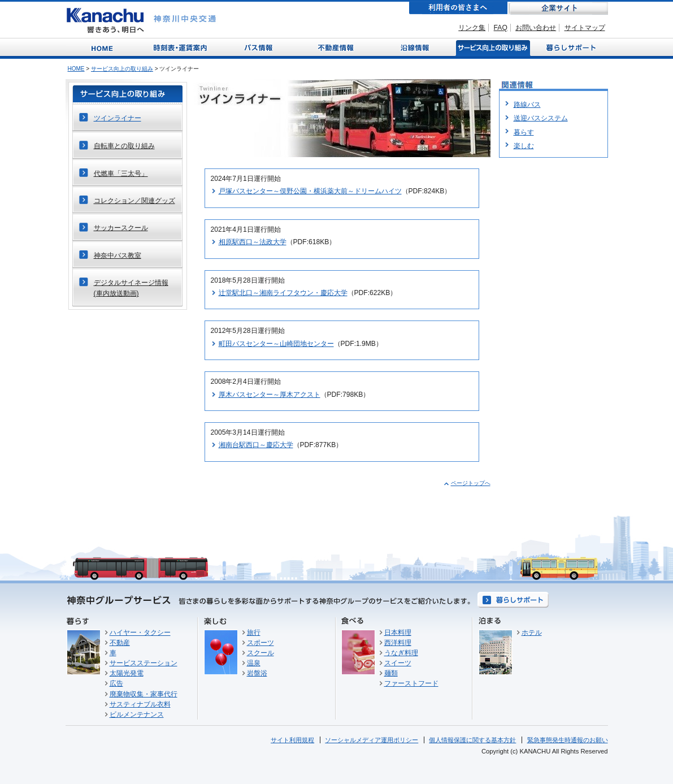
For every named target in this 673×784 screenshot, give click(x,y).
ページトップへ (471, 483)
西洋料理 (398, 643)
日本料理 (398, 633)
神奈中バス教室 (118, 255)
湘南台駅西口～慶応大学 (256, 445)
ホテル (532, 633)
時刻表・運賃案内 (181, 47)
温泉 (254, 663)
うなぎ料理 (401, 653)
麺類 (391, 673)
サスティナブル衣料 (140, 704)
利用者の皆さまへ (458, 8)
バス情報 (259, 47)
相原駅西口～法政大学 (253, 242)
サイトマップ (585, 28)
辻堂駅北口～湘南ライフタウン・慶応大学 (283, 293)
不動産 (120, 643)
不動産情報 (337, 47)
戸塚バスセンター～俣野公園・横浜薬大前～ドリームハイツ (310, 191)
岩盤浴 (257, 673)
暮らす (524, 132)
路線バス (527, 105)
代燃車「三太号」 (121, 174)
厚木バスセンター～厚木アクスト (270, 395)
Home (104, 47)
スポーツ (260, 643)
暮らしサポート (569, 47)
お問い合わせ (536, 28)
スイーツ (398, 663)
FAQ (501, 28)
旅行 (254, 633)
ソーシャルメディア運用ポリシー (372, 740)
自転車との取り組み (124, 146)
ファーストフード (411, 683)
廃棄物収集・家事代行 (144, 694)
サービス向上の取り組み (492, 47)
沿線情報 (414, 47)
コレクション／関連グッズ (134, 201)
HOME (76, 69)
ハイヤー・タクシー (140, 633)
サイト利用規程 (292, 740)
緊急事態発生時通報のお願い (568, 740)
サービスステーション (144, 663)
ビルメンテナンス (137, 714)
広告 (116, 683)
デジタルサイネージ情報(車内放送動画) (131, 288)
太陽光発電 (127, 673)
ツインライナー (118, 118)
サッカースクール (121, 228)
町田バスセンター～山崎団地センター (276, 344)
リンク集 (472, 28)
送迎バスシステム (541, 118)
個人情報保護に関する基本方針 (472, 740)
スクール (260, 653)
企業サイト (558, 8)
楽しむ (524, 146)
